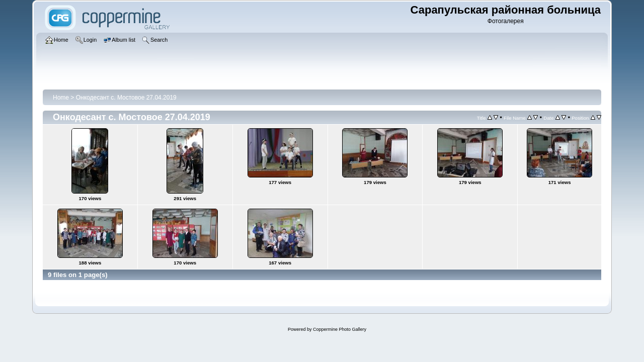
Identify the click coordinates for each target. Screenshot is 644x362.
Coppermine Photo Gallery (340, 329)
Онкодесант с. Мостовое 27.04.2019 (126, 98)
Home (61, 98)
